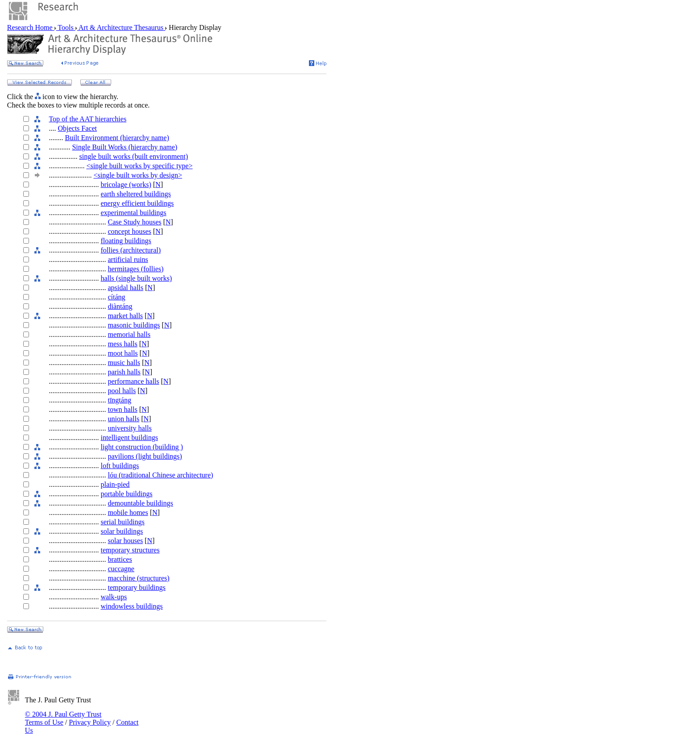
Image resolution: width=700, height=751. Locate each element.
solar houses (125, 541)
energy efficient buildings (137, 203)
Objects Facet (77, 128)
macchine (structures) (138, 578)
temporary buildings (136, 587)
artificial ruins (128, 259)
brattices (120, 559)
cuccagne (121, 569)
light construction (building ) (142, 447)
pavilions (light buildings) (145, 456)
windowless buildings (131, 606)
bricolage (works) (126, 185)
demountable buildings (140, 503)
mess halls (122, 344)
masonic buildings (134, 325)
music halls (124, 363)
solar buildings (122, 531)
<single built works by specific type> (139, 166)
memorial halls (129, 334)
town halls (122, 409)
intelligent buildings (129, 438)
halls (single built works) (136, 278)
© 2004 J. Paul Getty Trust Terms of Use (63, 718)
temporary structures (130, 550)
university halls (129, 428)
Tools (66, 27)
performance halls (133, 381)
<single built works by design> (137, 175)
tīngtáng (119, 400)
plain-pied (115, 484)
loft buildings (120, 466)
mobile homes (128, 512)
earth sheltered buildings (135, 194)
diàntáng (120, 306)
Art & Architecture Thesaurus (121, 27)
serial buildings (122, 522)
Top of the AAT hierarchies (87, 119)
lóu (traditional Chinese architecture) (160, 475)
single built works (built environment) (133, 156)
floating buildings (126, 241)
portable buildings (126, 494)
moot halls (123, 353)
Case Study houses (134, 222)
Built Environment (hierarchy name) (117, 138)
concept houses (129, 231)
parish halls (124, 372)
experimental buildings (133, 213)
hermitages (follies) (135, 269)
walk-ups (114, 597)
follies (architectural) (131, 250)
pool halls (122, 391)
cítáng (116, 297)
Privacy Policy (90, 722)
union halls (123, 419)
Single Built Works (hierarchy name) (125, 147)
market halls (125, 316)
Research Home (31, 27)
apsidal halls (125, 288)
